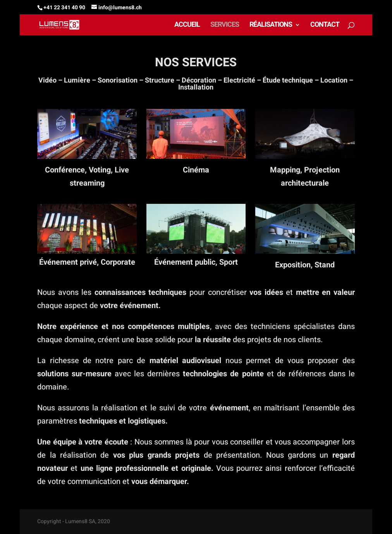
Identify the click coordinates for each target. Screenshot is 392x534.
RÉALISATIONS (271, 26)
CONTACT (325, 26)
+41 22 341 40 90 (64, 8)
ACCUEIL (187, 26)
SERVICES (225, 26)
